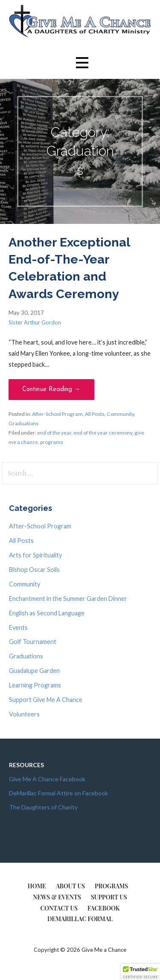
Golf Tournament (33, 642)
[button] (82, 63)
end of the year (54, 433)
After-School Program (57, 414)
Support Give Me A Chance (46, 700)
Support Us (109, 897)
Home (37, 886)
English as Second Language (47, 613)
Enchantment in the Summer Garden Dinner (68, 599)
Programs (111, 886)
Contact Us (59, 908)
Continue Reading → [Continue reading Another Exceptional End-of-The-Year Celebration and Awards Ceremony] (51, 390)
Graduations (23, 423)
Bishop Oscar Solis (34, 570)
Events (18, 628)
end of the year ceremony (103, 433)
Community (120, 414)
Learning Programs (35, 685)
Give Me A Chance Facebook (47, 779)
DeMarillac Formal (80, 919)
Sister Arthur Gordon (35, 322)
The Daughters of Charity (43, 807)
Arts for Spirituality (35, 555)
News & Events (57, 897)
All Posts (95, 414)
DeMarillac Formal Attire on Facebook (58, 793)
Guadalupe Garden (34, 671)
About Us (70, 886)
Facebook (104, 908)
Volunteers (24, 714)
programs (52, 442)
